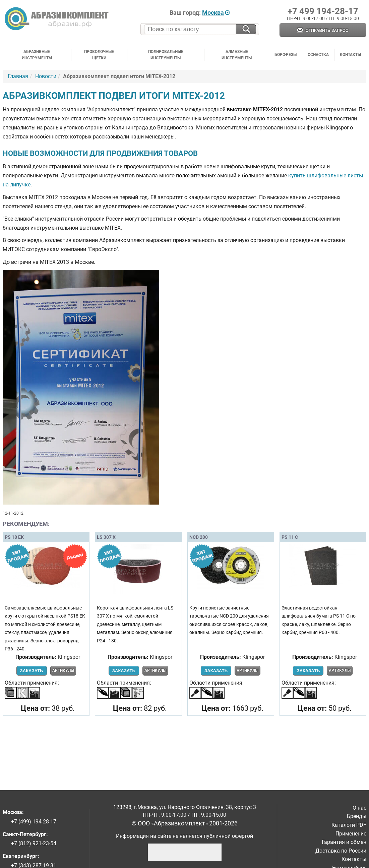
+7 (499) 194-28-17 (34, 822)
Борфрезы (286, 55)
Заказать (32, 671)
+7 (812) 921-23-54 (34, 843)
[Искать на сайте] (246, 29)
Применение (351, 834)
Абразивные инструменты (37, 55)
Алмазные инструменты (237, 55)
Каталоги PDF (349, 825)
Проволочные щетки (99, 55)
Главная (18, 76)
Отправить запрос (323, 31)
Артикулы (63, 671)
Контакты (350, 55)
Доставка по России (341, 851)
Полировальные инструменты (166, 55)
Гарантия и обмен (344, 842)
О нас (359, 808)
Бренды (357, 816)
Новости (46, 76)
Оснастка (318, 55)
